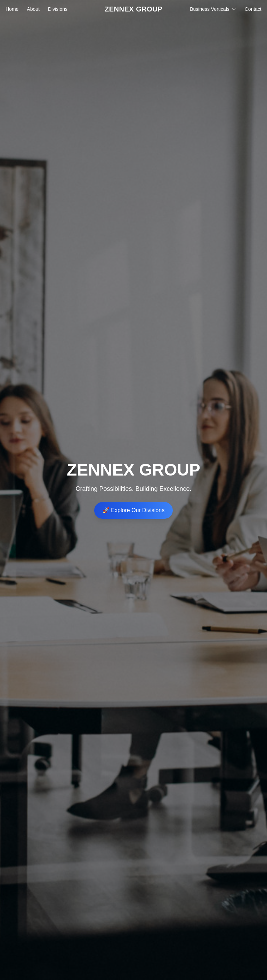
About (33, 9)
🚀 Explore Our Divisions (133, 510)
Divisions (58, 9)
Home (12, 9)
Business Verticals (213, 9)
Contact (253, 9)
